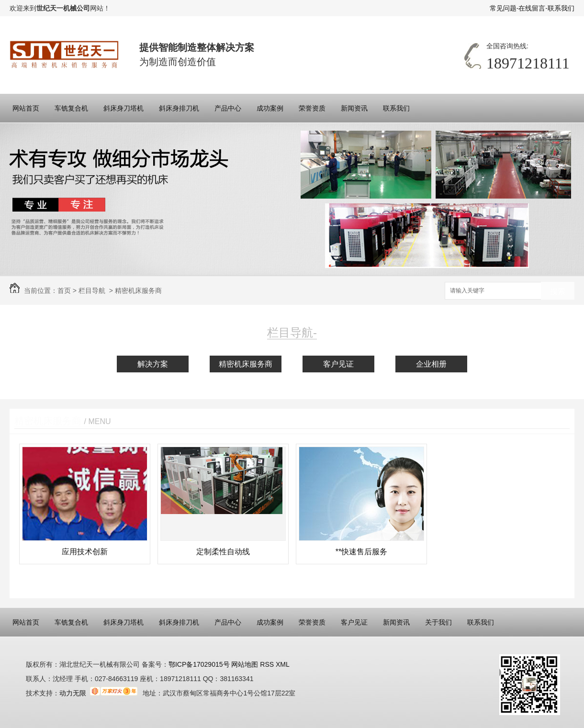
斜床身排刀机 (179, 108)
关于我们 (438, 622)
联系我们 (561, 8)
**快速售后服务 (361, 552)
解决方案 (153, 364)
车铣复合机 (71, 108)
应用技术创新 (85, 552)
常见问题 (503, 8)
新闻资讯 (354, 108)
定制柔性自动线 (223, 552)
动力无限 (73, 693)
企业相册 (431, 364)
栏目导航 (92, 291)
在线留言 (532, 8)
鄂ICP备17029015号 (199, 664)
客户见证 (338, 364)
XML (283, 664)
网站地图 (244, 664)
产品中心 (228, 108)
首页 (64, 291)
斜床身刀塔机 (124, 108)
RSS (268, 664)
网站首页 (26, 108)
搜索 (558, 291)
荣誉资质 (312, 108)
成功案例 (270, 108)
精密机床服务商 (138, 291)
